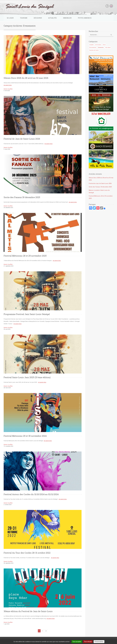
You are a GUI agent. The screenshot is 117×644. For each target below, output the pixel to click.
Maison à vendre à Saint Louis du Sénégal (101, 190)
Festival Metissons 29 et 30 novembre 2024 (25, 436)
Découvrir (38, 18)
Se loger (10, 18)
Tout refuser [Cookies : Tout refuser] (88, 642)
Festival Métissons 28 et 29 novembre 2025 (25, 256)
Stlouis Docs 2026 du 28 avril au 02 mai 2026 (26, 78)
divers (104, 45)
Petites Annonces (85, 18)
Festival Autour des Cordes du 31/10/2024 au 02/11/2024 (31, 494)
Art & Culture (98, 45)
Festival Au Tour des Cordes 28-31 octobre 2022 (27, 553)
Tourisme (24, 18)
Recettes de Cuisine (94, 50)
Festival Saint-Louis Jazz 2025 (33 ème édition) (27, 377)
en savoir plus (8, 85)
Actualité (91, 45)
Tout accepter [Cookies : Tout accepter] (77, 642)
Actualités (52, 18)
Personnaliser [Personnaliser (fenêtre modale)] (99, 642)
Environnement (93, 47)
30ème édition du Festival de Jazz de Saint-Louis (28, 611)
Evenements (101, 47)
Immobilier (67, 18)
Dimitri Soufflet (8, 89)
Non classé (108, 47)
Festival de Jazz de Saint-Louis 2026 (22, 139)
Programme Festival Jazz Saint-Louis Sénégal (27, 314)
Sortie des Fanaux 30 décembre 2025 (22, 197)
